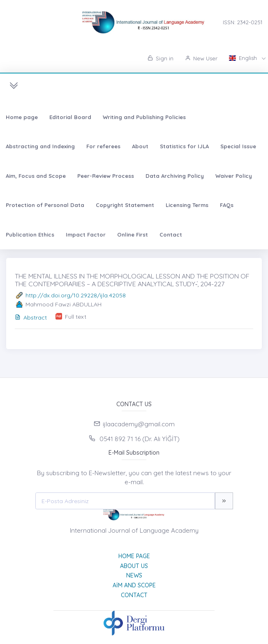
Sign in (161, 58)
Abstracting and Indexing (40, 146)
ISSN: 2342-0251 (243, 22)
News (134, 575)
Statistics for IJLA (184, 146)
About (140, 146)
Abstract (31, 317)
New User (201, 58)
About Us (134, 566)
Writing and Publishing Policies (144, 117)
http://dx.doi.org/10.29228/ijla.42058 (76, 295)
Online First (133, 235)
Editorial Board (70, 117)
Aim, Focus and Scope (36, 176)
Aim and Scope (134, 585)
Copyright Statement (125, 205)
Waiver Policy (234, 176)
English (244, 58)
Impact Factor (86, 235)
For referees (103, 146)
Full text (76, 317)
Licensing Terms (187, 205)
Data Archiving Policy (175, 176)
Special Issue (238, 146)
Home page (22, 117)
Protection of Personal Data (45, 205)
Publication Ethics (30, 235)
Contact (171, 235)
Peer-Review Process (106, 176)
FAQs (227, 205)
